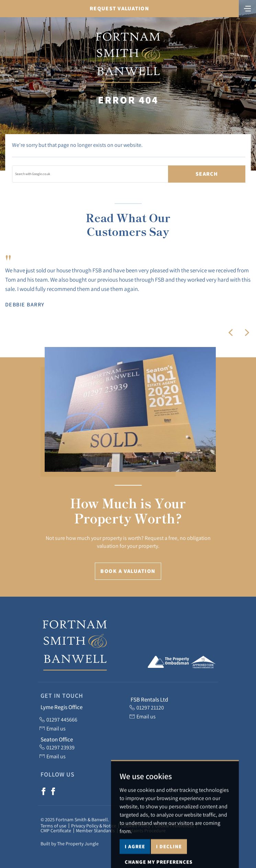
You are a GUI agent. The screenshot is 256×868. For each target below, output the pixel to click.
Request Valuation (119, 8)
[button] (231, 333)
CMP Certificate (56, 831)
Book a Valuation (128, 571)
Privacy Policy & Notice (94, 826)
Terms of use (53, 826)
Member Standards (95, 831)
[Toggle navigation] (247, 8)
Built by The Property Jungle (70, 844)
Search (207, 174)
